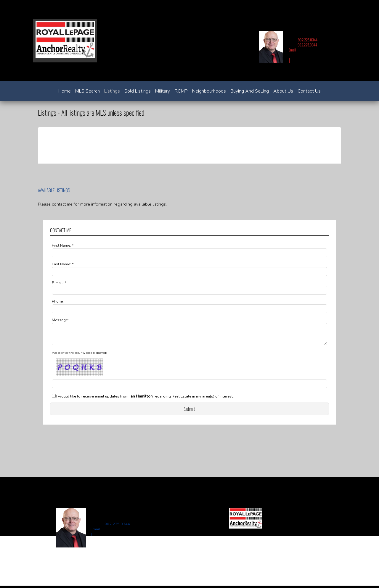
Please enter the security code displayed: (79, 356)
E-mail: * (59, 283)
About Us (283, 91)
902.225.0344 (308, 40)
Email (292, 50)
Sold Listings (138, 91)
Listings (112, 91)
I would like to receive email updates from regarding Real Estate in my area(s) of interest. (145, 400)
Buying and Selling (250, 91)
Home (65, 91)
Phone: (58, 301)
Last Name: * (63, 264)
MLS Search (87, 91)
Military (163, 91)
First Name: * (63, 245)
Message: (60, 320)
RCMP (181, 91)
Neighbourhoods (209, 91)
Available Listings (54, 190)
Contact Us (309, 91)
